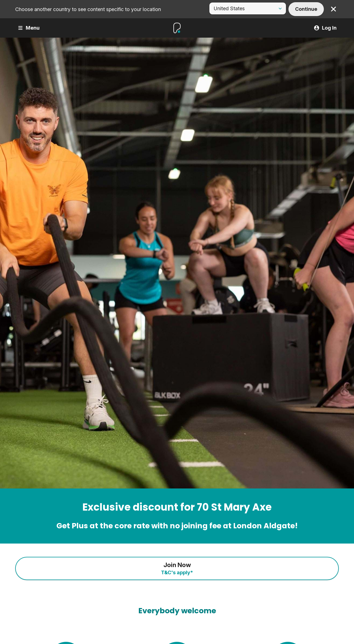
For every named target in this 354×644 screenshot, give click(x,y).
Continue (306, 9)
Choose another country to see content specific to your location (88, 9)
